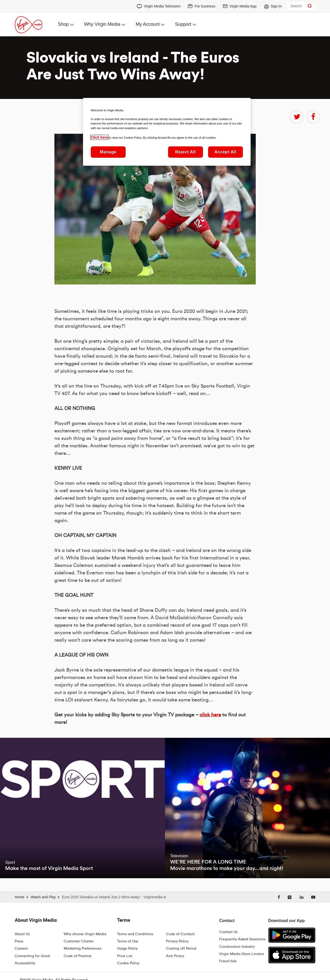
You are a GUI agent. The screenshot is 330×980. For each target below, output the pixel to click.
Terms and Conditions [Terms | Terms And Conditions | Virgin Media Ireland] (135, 934)
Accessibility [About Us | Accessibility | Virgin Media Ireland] (25, 963)
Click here (99, 137)
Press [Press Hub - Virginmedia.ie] (19, 941)
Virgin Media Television (162, 6)
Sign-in (276, 6)
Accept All (226, 152)
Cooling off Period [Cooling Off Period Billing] (181, 949)
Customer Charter (79, 941)
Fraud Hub (228, 961)
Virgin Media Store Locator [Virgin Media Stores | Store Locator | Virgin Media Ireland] (242, 954)
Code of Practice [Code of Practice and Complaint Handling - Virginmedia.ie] (78, 956)
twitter (297, 117)
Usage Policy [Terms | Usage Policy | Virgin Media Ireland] (127, 949)
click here (210, 715)
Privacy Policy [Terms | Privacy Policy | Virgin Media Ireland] (177, 941)
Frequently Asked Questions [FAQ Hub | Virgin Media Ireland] (242, 939)
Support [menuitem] (183, 24)
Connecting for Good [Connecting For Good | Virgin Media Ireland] (32, 956)
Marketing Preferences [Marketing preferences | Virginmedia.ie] (82, 949)
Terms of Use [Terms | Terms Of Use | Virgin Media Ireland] (128, 941)
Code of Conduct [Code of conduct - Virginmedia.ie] (180, 934)
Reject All (185, 152)
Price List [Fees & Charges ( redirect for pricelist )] (125, 956)
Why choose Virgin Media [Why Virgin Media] (85, 934)
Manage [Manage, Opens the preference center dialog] (108, 152)
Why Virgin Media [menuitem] (102, 24)
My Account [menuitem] (148, 24)
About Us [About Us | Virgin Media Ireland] (22, 934)
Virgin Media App (243, 6)
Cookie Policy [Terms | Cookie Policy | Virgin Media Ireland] (128, 963)
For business (205, 6)
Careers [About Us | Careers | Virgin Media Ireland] (21, 949)
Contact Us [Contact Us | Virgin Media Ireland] (228, 932)
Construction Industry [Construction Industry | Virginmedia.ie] (237, 947)
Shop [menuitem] (63, 24)
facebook (313, 117)
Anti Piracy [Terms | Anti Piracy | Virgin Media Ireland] (175, 956)
